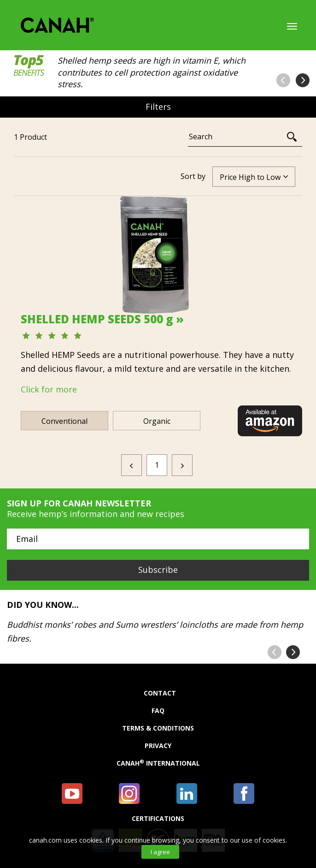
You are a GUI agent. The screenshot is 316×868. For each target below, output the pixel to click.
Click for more (49, 389)
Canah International (158, 763)
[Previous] (132, 465)
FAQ (158, 711)
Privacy (158, 746)
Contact (160, 693)
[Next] (182, 465)
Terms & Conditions (158, 728)
